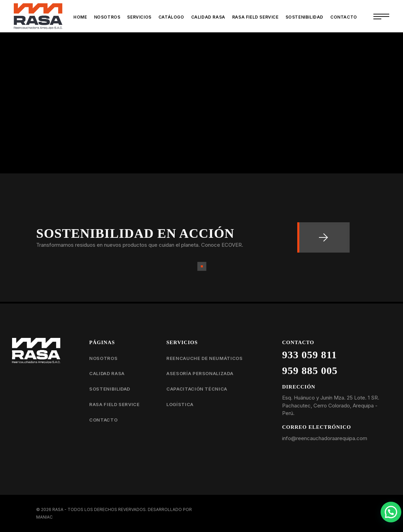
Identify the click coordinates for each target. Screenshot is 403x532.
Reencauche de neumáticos (205, 358)
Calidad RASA (107, 373)
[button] (391, 512)
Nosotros (103, 358)
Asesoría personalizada (200, 373)
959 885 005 (310, 370)
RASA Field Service (115, 404)
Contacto (103, 420)
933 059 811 (309, 355)
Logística (180, 404)
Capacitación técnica (197, 389)
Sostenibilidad (110, 389)
